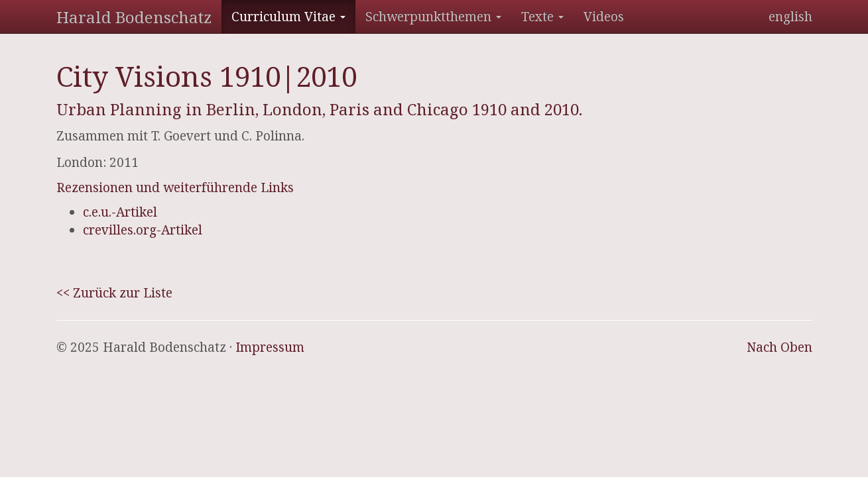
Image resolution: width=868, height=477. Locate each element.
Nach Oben (779, 347)
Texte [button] (542, 17)
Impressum (270, 347)
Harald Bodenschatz (134, 17)
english (790, 17)
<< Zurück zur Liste (114, 293)
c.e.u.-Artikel (120, 212)
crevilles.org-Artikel (143, 230)
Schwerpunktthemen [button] (433, 17)
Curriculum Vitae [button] (288, 17)
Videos (604, 17)
